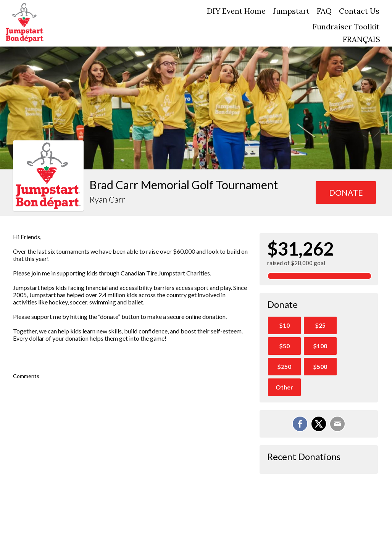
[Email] (337, 424)
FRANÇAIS (361, 39)
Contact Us (359, 11)
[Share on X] (319, 424)
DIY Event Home (236, 11)
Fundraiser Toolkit (346, 27)
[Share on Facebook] (300, 424)
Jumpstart (291, 11)
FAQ (324, 11)
